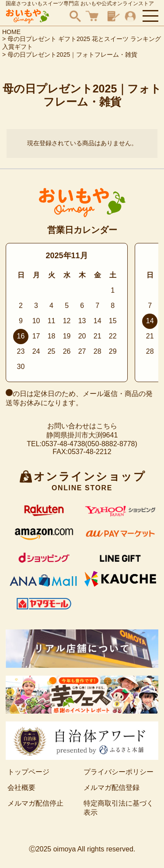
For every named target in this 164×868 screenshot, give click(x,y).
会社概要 (21, 788)
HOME (11, 32)
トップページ (28, 772)
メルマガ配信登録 (112, 788)
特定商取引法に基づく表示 (119, 808)
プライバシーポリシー (119, 772)
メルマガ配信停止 (35, 803)
